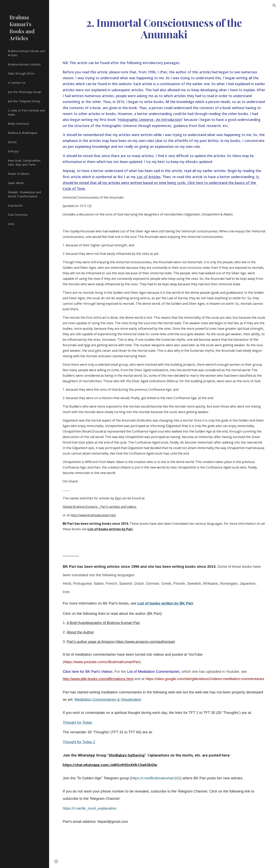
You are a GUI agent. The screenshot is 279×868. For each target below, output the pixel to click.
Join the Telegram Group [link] (24, 101)
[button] (274, 6)
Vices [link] (11, 224)
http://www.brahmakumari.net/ (93, 515)
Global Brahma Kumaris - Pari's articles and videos (100, 507)
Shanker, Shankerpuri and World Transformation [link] (24, 194)
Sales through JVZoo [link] (21, 73)
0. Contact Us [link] (17, 83)
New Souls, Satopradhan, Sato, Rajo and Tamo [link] (24, 162)
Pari (118, 498)
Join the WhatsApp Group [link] (25, 92)
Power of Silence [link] (19, 174)
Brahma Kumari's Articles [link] (24, 64)
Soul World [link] (15, 205)
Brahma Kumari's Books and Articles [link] (26, 53)
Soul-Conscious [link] (18, 214)
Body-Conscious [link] (18, 123)
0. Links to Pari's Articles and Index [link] (26, 112)
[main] (164, 28)
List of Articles (149, 177)
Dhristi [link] (12, 142)
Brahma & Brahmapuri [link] (23, 133)
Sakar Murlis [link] (16, 183)
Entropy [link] (13, 151)
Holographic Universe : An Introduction (150, 120)
